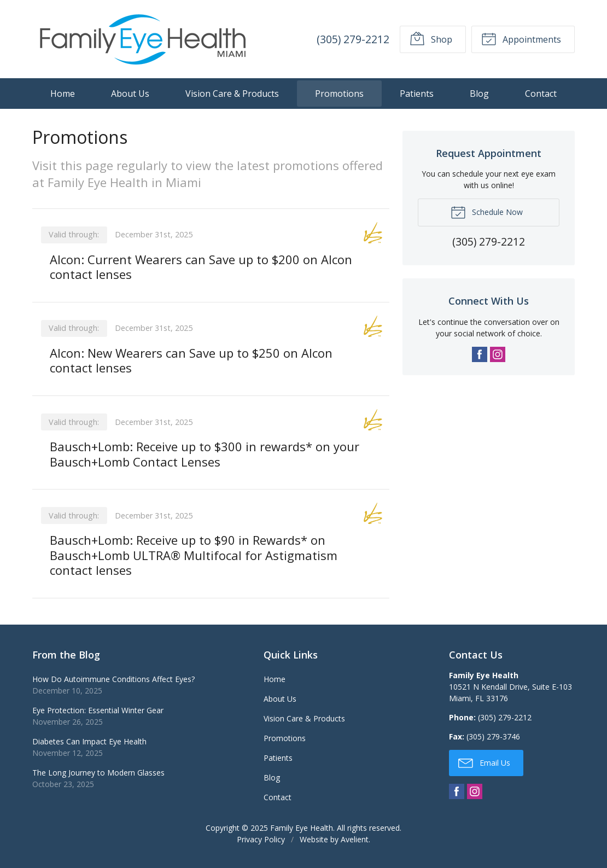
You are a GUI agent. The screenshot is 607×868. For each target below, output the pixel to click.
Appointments (521, 38)
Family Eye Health (302, 828)
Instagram (498, 354)
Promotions (339, 94)
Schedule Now (487, 212)
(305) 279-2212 (353, 39)
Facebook (480, 354)
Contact (541, 94)
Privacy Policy (261, 839)
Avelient (355, 839)
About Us (130, 94)
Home (63, 94)
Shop (431, 38)
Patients (417, 94)
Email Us (484, 762)
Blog (479, 94)
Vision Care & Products (232, 94)
